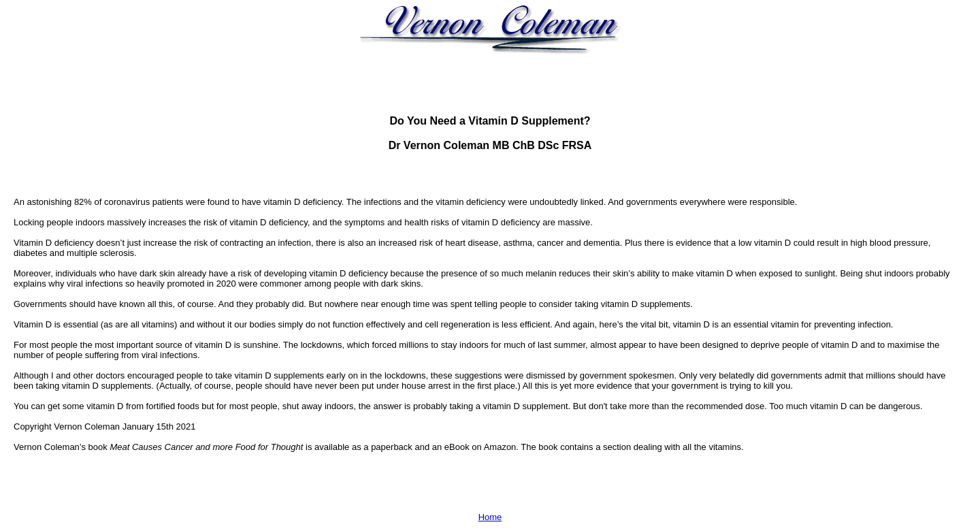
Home (490, 517)
